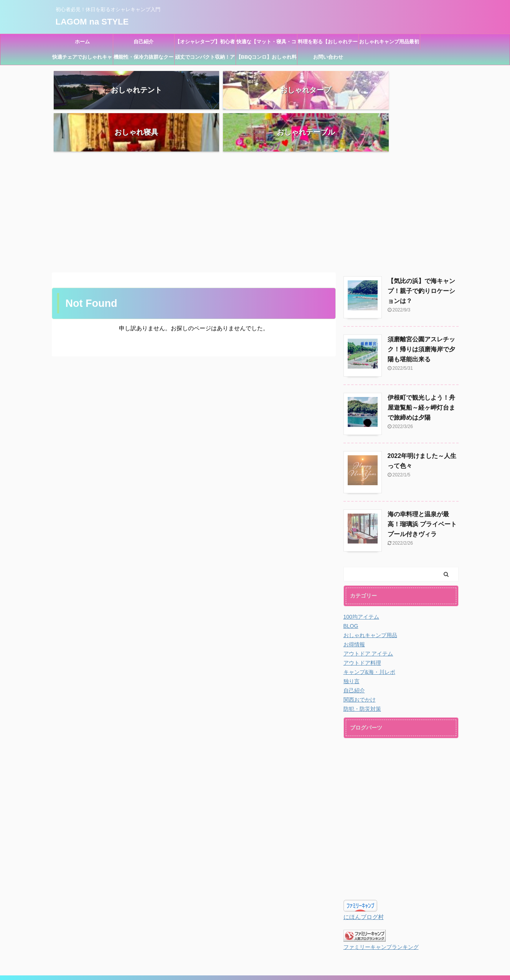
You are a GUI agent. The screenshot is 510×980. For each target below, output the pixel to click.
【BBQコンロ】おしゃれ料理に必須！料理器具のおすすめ (267, 59)
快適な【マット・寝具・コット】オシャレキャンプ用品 (266, 44)
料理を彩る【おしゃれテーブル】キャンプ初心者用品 (328, 44)
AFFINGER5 (299, 969)
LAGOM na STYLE (92, 21)
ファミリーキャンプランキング (381, 905)
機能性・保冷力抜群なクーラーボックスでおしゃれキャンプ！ (144, 59)
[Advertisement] (255, 169)
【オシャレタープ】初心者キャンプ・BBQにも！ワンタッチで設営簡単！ (205, 44)
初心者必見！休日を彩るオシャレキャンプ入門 (255, 960)
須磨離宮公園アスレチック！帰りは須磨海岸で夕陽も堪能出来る (421, 307)
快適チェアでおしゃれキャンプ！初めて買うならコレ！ (82, 59)
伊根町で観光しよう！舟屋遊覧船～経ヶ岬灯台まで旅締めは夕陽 (421, 365)
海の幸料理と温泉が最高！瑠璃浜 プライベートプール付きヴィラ (422, 482)
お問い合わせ (328, 57)
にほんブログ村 (364, 875)
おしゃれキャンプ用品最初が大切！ (389, 44)
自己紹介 (144, 42)
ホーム (82, 42)
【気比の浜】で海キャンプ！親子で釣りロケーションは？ (421, 249)
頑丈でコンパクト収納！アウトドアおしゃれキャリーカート (205, 59)
